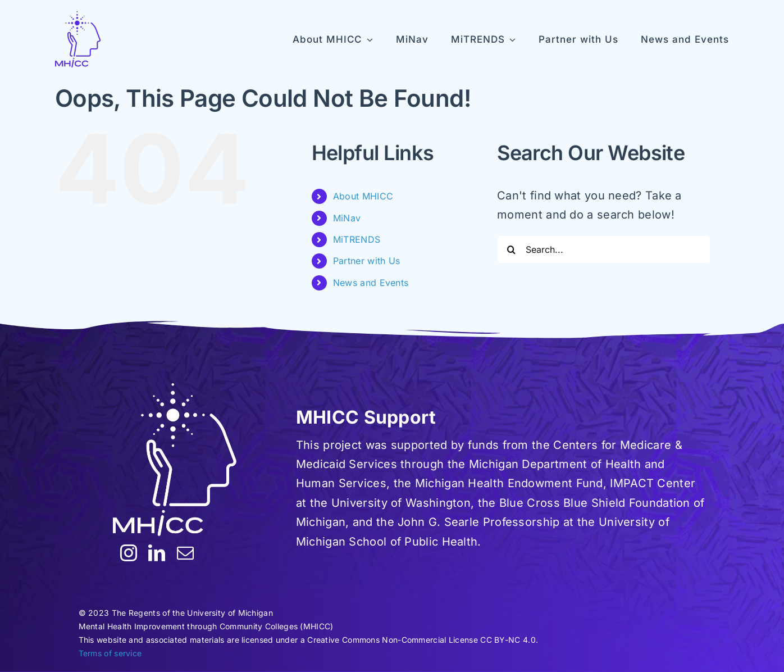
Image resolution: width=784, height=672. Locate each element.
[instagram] (129, 553)
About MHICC (363, 196)
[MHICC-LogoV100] (78, 39)
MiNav (347, 218)
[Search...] (604, 249)
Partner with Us (367, 261)
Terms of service (110, 653)
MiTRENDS (357, 239)
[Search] (511, 249)
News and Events (371, 283)
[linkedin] (157, 553)
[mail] (185, 553)
